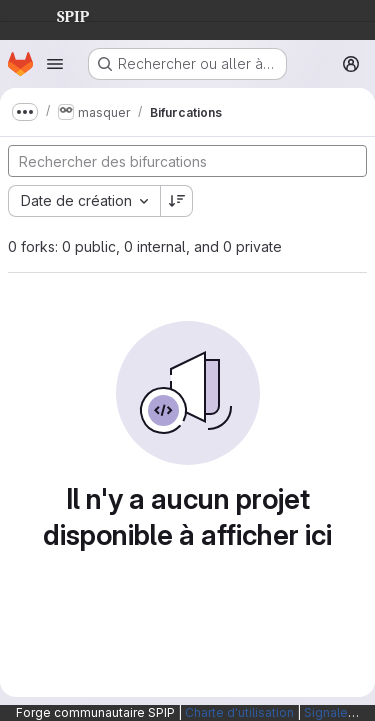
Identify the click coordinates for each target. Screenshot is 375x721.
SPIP (57, 14)
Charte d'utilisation (239, 712)
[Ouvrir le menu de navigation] (55, 64)
